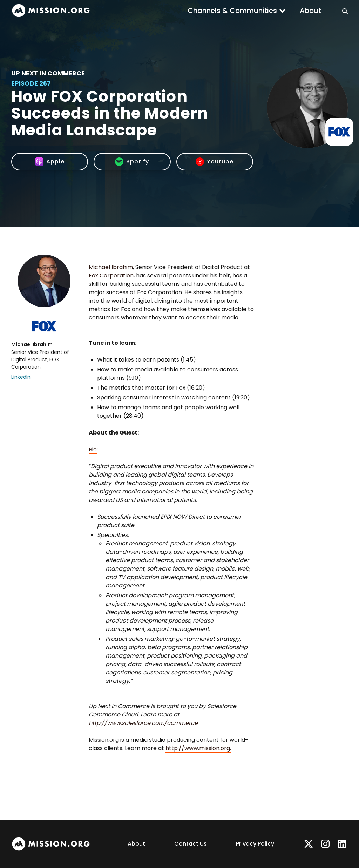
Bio (93, 449)
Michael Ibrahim (111, 267)
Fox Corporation (111, 275)
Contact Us (191, 844)
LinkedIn (21, 377)
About (310, 11)
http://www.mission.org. (198, 748)
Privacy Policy (255, 844)
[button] (237, 11)
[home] (51, 11)
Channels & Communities (232, 11)
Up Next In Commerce (48, 73)
